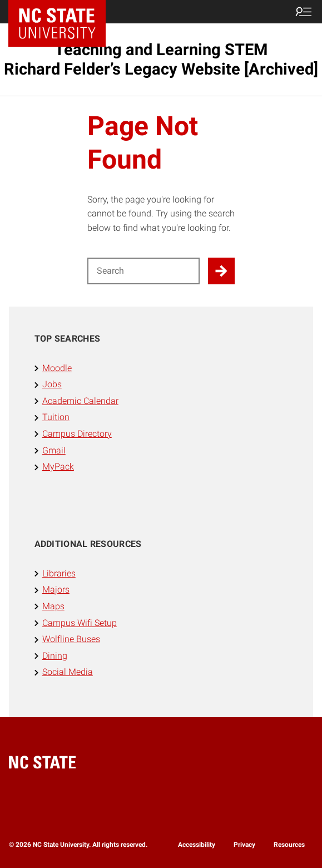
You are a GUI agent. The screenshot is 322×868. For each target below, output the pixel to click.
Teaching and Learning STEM (161, 59)
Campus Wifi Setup (80, 623)
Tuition (56, 417)
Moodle (57, 368)
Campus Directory (77, 434)
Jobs (52, 384)
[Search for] (144, 271)
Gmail (54, 450)
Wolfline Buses (71, 639)
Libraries (59, 573)
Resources (289, 845)
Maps (53, 606)
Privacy (244, 845)
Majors (56, 590)
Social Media (68, 672)
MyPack (58, 467)
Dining (55, 656)
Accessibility (197, 845)
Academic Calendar (80, 401)
